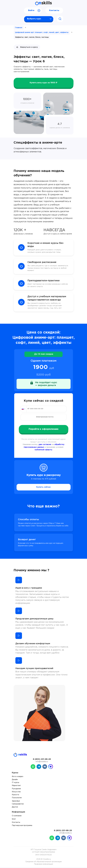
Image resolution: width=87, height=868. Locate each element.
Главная (19, 28)
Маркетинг (16, 786)
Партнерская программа (22, 826)
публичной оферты (43, 451)
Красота (15, 796)
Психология (17, 799)
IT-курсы (15, 783)
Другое (15, 808)
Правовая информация (43, 865)
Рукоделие (16, 790)
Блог (14, 820)
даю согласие (45, 445)
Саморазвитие (18, 805)
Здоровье (16, 802)
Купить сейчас (43, 488)
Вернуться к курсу (27, 47)
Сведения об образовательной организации (43, 862)
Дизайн (15, 780)
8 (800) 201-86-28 (42, 760)
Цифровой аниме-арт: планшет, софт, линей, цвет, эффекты (42, 32)
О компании (17, 817)
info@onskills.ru (42, 762)
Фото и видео (18, 777)
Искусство (16, 792)
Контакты (54, 10)
